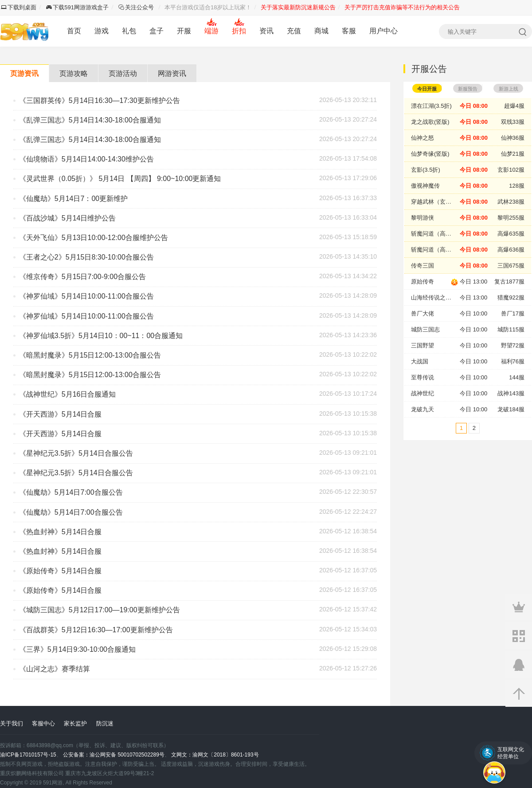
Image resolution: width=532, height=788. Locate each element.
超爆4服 (514, 106)
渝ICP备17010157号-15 (28, 755)
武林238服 (511, 202)
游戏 (102, 31)
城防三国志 (425, 329)
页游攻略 (74, 73)
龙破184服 (511, 409)
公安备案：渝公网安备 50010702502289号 (114, 755)
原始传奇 (422, 282)
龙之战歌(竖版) (430, 122)
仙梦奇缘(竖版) (430, 154)
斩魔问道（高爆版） (435, 234)
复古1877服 (509, 282)
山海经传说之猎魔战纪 (435, 297)
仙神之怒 (422, 138)
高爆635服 (511, 234)
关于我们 (12, 723)
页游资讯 (24, 73)
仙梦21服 (513, 154)
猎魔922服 (511, 297)
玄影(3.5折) (426, 170)
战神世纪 (422, 393)
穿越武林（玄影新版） (435, 202)
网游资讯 (172, 73)
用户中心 (383, 31)
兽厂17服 (513, 313)
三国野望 (422, 345)
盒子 (156, 31)
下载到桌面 (19, 7)
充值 (294, 31)
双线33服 (513, 122)
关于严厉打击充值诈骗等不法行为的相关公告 (402, 7)
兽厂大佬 (422, 313)
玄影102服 (511, 170)
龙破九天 (422, 409)
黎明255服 (511, 218)
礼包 (129, 31)
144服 (517, 377)
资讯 (266, 31)
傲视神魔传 (425, 186)
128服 (517, 186)
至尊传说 (422, 377)
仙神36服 (513, 138)
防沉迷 (105, 723)
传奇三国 (422, 266)
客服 (349, 31)
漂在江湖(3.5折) (431, 106)
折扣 (239, 31)
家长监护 (75, 723)
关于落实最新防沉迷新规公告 (298, 7)
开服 (184, 31)
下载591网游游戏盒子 (77, 7)
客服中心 (43, 723)
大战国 (420, 361)
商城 (321, 31)
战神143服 (511, 393)
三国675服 (511, 266)
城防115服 (511, 329)
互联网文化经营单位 (511, 753)
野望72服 (513, 345)
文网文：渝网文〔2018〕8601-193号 (215, 755)
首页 (74, 31)
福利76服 (513, 361)
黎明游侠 (422, 218)
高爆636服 (511, 250)
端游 (211, 31)
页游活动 (123, 73)
